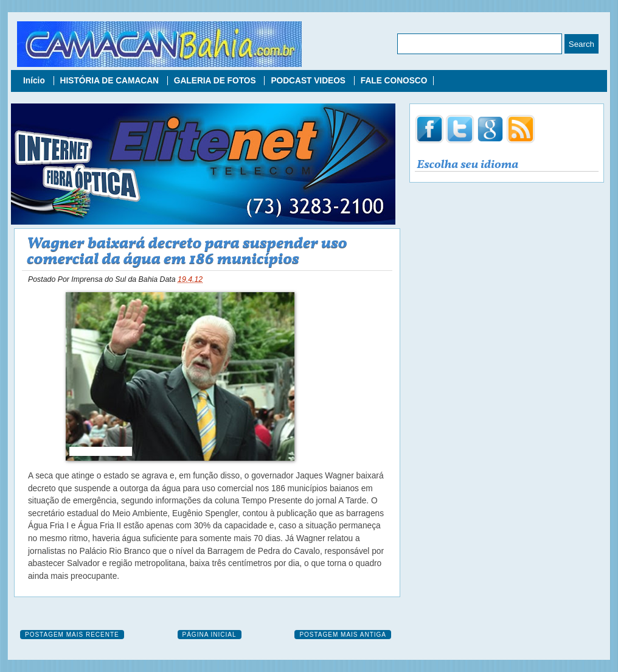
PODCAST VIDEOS (309, 81)
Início (35, 81)
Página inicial (210, 635)
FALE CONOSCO (394, 81)
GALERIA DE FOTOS (216, 81)
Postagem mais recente (72, 635)
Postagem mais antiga (343, 635)
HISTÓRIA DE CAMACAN (111, 81)
